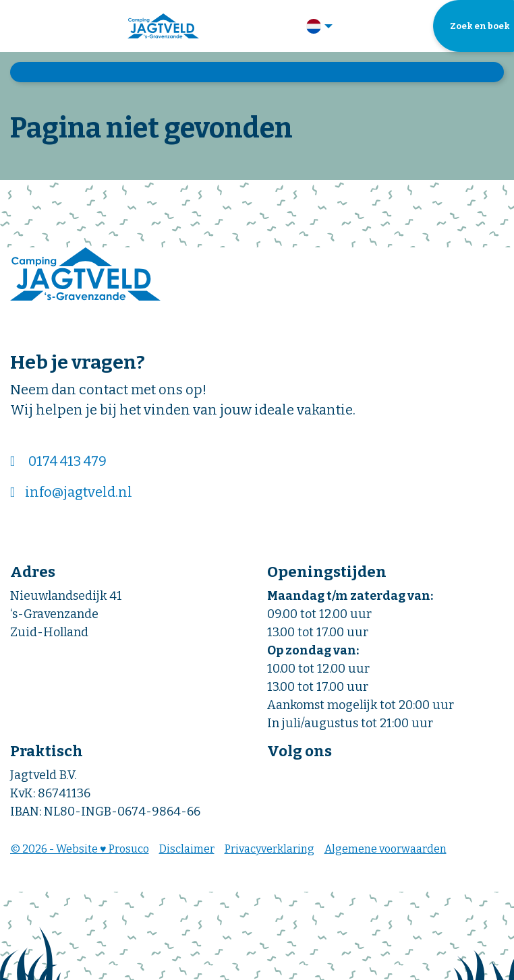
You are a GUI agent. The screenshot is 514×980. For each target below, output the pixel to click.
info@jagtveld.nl (79, 492)
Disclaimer (187, 849)
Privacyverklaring (269, 849)
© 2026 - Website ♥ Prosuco (80, 849)
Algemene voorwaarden (385, 849)
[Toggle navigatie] (19, 26)
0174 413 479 (67, 461)
